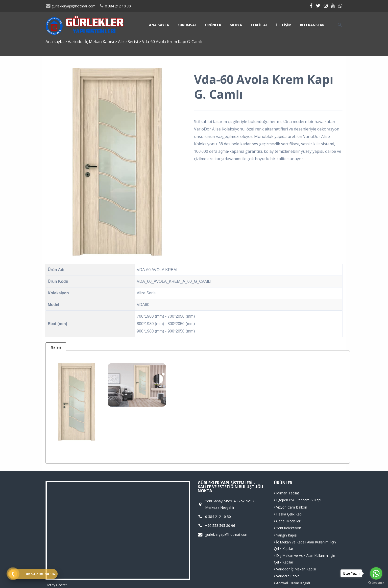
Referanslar (312, 25)
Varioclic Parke (287, 576)
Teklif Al (259, 25)
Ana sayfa (159, 25)
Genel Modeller (287, 521)
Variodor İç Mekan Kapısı (91, 42)
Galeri (56, 347)
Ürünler (213, 25)
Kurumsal (187, 25)
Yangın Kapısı (286, 535)
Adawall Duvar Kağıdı (292, 583)
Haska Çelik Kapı (288, 514)
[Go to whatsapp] (376, 573)
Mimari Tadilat (287, 493)
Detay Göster (56, 585)
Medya (236, 25)
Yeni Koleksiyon (288, 528)
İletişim (284, 25)
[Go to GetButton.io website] (376, 583)
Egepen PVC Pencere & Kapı (298, 500)
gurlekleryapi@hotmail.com (71, 6)
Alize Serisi (128, 42)
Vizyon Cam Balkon (291, 507)
